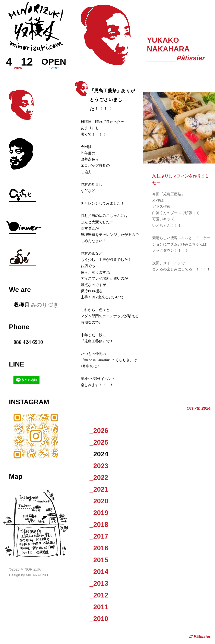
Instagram (29, 402)
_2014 (99, 572)
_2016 (99, 548)
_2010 (99, 619)
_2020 (99, 501)
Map (16, 477)
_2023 (99, 466)
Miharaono (37, 575)
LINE (17, 364)
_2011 (99, 607)
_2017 (99, 536)
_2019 (99, 513)
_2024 (99, 454)
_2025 (99, 442)
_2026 (99, 431)
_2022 (99, 478)
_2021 (99, 489)
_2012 (99, 595)
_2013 (99, 583)
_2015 (99, 560)
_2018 (99, 525)
